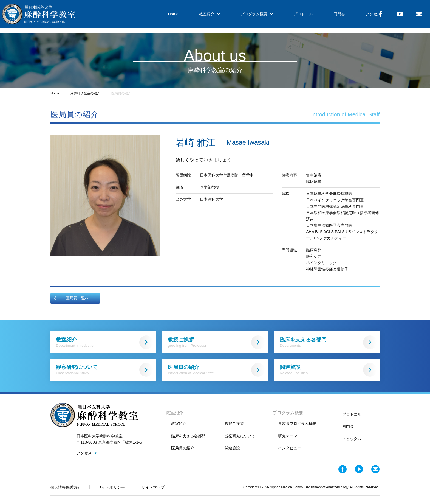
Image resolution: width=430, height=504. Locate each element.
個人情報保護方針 (66, 487)
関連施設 (328, 370)
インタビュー (290, 448)
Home (166, 16)
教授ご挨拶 (216, 342)
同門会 (326, 16)
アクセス (358, 16)
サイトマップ (153, 487)
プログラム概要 (247, 16)
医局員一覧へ (71, 298)
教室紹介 (201, 16)
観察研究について (104, 370)
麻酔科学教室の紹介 (85, 93)
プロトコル (291, 16)
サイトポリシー (111, 487)
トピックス (352, 439)
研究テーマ (288, 436)
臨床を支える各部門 (328, 342)
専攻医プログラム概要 (297, 424)
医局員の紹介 (216, 370)
